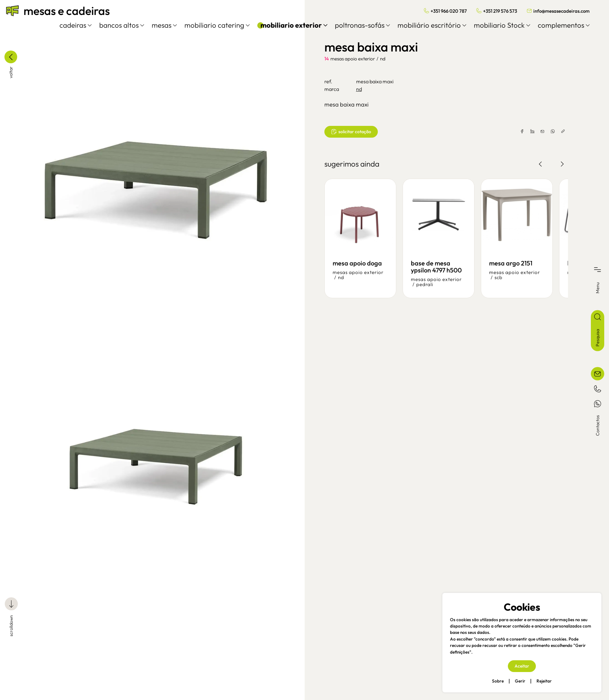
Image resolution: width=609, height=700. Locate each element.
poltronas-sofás (356, 25)
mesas (158, 25)
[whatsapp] (544, 132)
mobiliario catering (211, 25)
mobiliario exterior (288, 25)
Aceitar (522, 666)
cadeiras (69, 25)
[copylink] (555, 132)
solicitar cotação (351, 132)
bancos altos (116, 25)
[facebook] (514, 132)
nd (383, 59)
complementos (558, 25)
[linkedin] (524, 132)
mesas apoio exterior (353, 59)
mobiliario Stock (496, 25)
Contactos (598, 425)
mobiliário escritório (426, 25)
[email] (534, 132)
